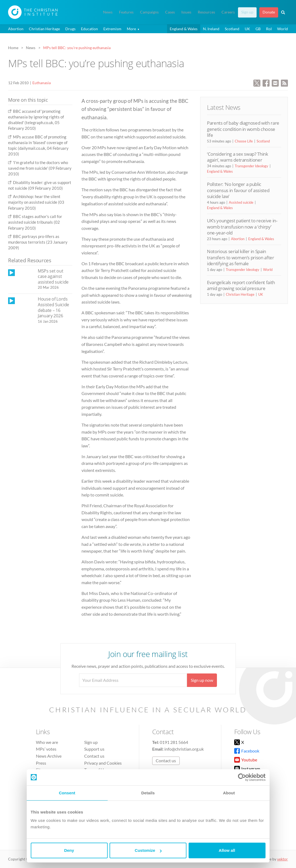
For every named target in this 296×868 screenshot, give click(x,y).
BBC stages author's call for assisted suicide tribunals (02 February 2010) (35, 222)
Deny (69, 850)
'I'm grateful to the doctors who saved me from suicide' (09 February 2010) (40, 168)
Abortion (16, 29)
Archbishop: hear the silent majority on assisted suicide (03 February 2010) (36, 202)
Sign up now (202, 680)
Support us (94, 749)
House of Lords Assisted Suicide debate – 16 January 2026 (53, 307)
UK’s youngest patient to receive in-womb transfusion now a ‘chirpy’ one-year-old (242, 227)
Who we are (47, 742)
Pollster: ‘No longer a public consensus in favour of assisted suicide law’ (238, 190)
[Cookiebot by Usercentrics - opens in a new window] (242, 777)
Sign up (247, 12)
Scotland (232, 29)
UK (247, 29)
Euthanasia (42, 83)
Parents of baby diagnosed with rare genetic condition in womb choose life (243, 129)
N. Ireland (211, 29)
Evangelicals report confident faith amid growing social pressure (241, 285)
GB (258, 29)
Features (126, 12)
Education (89, 29)
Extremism (112, 29)
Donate (269, 12)
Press (41, 763)
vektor (283, 859)
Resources (206, 12)
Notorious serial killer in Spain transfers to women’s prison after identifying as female (241, 257)
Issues (186, 12)
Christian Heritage (44, 29)
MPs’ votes (46, 749)
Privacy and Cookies (103, 763)
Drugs (70, 29)
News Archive (49, 756)
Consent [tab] (67, 793)
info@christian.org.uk (184, 749)
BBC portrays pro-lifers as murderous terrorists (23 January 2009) (38, 242)
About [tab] (229, 793)
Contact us (94, 756)
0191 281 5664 (174, 742)
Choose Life (244, 141)
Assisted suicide (241, 202)
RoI (269, 29)
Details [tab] (148, 793)
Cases (170, 12)
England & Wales (184, 29)
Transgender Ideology (251, 166)
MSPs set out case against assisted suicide (53, 276)
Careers (228, 12)
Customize (148, 850)
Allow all (227, 850)
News (108, 12)
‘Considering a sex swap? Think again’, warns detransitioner (238, 157)
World (283, 29)
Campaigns (149, 12)
